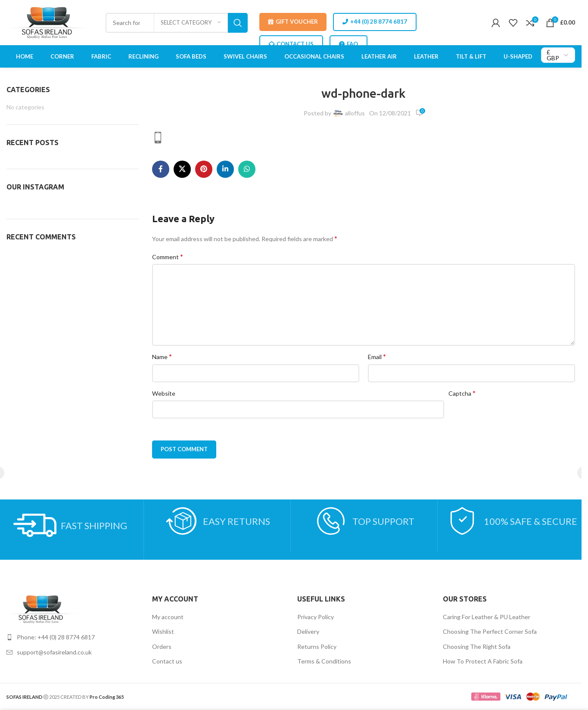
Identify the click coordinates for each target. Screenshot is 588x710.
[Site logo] (50, 22)
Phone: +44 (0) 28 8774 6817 (56, 637)
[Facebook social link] (161, 169)
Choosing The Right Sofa (477, 646)
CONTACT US (291, 44)
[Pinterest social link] (204, 169)
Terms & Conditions (324, 661)
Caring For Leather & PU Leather (487, 617)
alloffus (355, 113)
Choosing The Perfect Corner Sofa (490, 631)
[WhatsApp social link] (247, 169)
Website (164, 393)
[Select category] (191, 23)
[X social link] (182, 169)
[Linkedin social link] (225, 169)
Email (377, 356)
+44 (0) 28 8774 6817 (375, 22)
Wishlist (163, 631)
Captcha (462, 393)
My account (168, 617)
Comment (168, 256)
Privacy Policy (316, 617)
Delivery (308, 631)
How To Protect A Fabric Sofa (483, 661)
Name (162, 356)
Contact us (167, 661)
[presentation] (514, 417)
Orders (162, 646)
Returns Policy (317, 646)
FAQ (348, 44)
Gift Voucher (293, 22)
